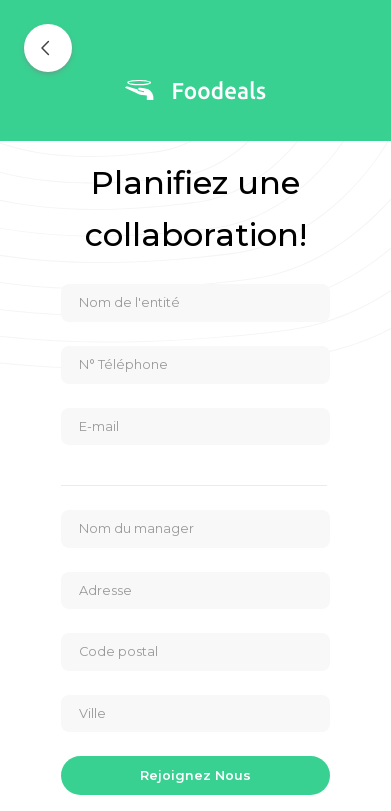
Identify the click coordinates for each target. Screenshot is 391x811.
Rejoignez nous (195, 775)
